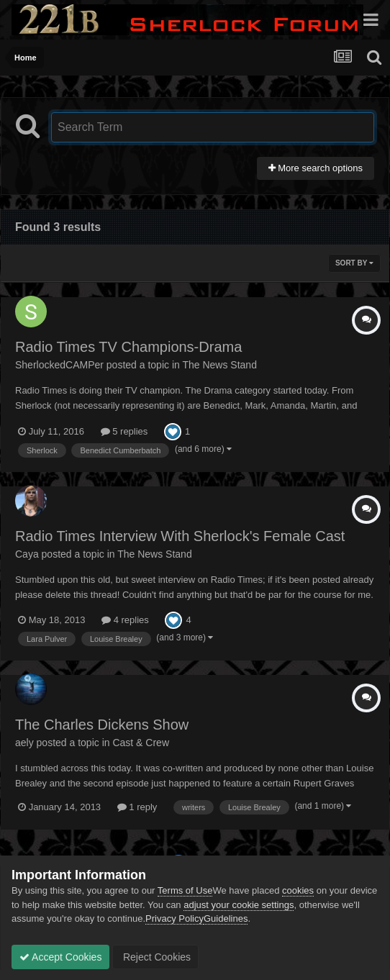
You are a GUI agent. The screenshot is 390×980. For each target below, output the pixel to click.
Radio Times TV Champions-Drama (128, 347)
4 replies (125, 620)
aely (24, 743)
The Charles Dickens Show (102, 725)
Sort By (354, 263)
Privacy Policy (174, 918)
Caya (27, 554)
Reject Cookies (155, 957)
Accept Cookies (60, 957)
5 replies (124, 431)
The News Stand (219, 365)
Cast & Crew (141, 743)
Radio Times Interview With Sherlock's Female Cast (180, 536)
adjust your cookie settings (239, 905)
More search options (316, 168)
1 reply (137, 807)
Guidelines (226, 918)
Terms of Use (185, 890)
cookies (298, 890)
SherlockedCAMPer (59, 365)
